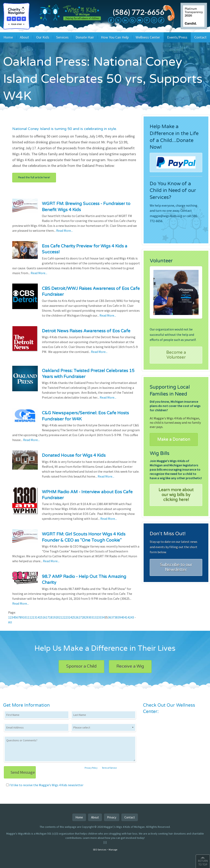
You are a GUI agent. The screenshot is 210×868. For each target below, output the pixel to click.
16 (44, 617)
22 (64, 617)
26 (77, 617)
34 (103, 617)
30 (90, 617)
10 (25, 617)
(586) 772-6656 (139, 12)
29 (87, 617)
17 (47, 617)
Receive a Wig (130, 666)
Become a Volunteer (176, 355)
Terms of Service (109, 768)
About (24, 37)
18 (51, 617)
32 (96, 617)
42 (129, 617)
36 (109, 617)
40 (123, 617)
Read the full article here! (34, 177)
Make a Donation (174, 439)
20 (57, 617)
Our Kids (43, 37)
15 (41, 617)
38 (116, 617)
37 (113, 617)
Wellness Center (148, 37)
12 (31, 617)
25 (74, 617)
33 (100, 617)
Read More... (64, 231)
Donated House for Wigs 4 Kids (74, 455)
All (10, 622)
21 (60, 617)
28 (83, 617)
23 (67, 617)
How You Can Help (115, 37)
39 (119, 617)
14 (38, 617)
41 (126, 617)
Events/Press (177, 37)
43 (132, 617)
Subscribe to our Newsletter (176, 567)
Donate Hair (85, 37)
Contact (200, 37)
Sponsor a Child (81, 666)
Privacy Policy (91, 768)
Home (8, 37)
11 (28, 617)
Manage (113, 850)
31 (93, 617)
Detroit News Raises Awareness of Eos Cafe (86, 331)
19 (54, 617)
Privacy (112, 817)
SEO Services (100, 850)
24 (70, 617)
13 (34, 617)
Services (62, 37)
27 (80, 617)
